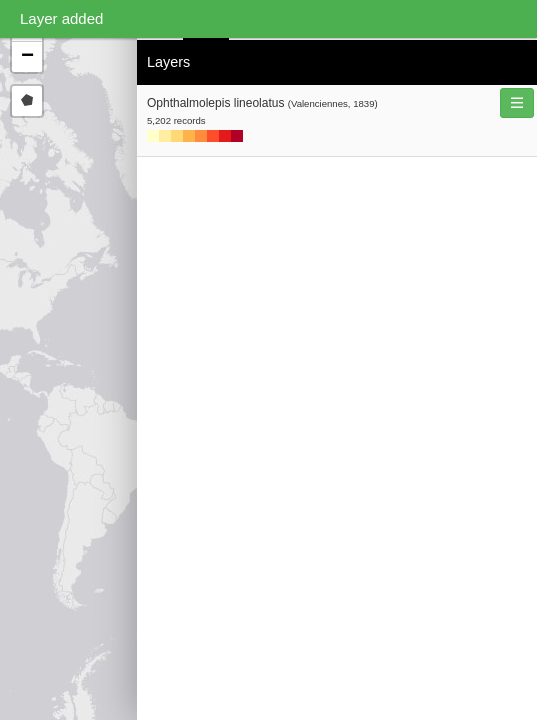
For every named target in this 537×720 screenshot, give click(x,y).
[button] (27, 57)
